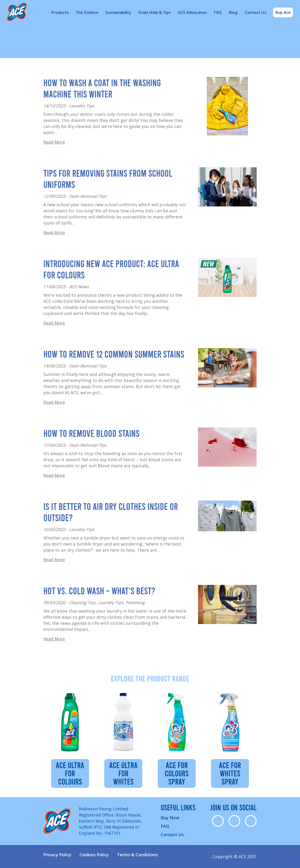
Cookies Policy (94, 855)
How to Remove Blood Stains (91, 433)
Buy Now (170, 818)
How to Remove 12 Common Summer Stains (114, 354)
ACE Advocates (192, 12)
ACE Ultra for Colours (70, 773)
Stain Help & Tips (155, 12)
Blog (233, 12)
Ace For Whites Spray (230, 773)
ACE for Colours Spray (177, 773)
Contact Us (256, 12)
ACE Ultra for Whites (123, 773)
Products (60, 12)
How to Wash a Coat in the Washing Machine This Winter (102, 88)
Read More (54, 142)
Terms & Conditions (137, 855)
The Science (87, 12)
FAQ (218, 12)
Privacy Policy (57, 855)
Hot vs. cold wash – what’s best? (99, 591)
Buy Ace (283, 12)
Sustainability (118, 12)
